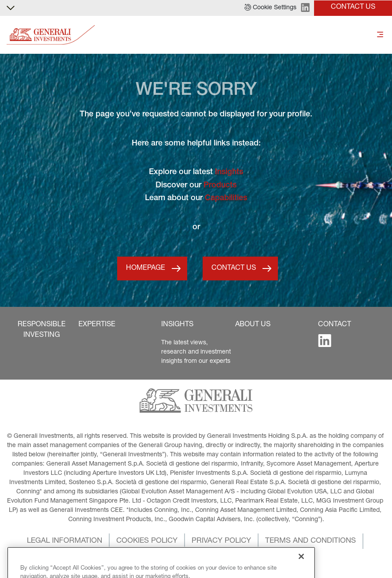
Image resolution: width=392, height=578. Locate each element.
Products (220, 186)
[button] (270, 8)
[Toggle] (380, 35)
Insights (229, 172)
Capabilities (226, 198)
